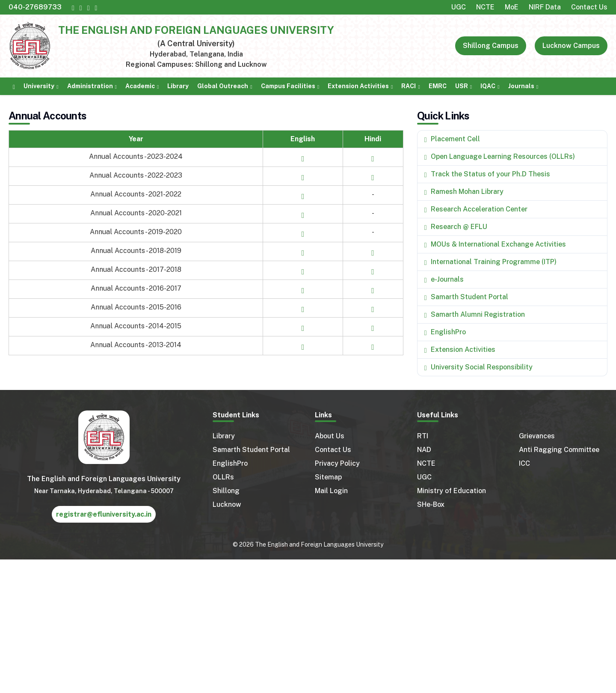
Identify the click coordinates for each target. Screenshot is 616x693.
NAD (424, 450)
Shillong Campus (491, 46)
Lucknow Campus (571, 46)
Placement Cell (455, 139)
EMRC (438, 86)
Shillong (226, 491)
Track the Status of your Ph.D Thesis (490, 174)
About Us (330, 436)
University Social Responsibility (482, 367)
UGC (459, 7)
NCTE (485, 7)
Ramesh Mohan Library (467, 192)
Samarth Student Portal (469, 297)
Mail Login (331, 491)
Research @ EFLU (459, 227)
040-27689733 (35, 7)
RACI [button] (409, 86)
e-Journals (447, 279)
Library (178, 86)
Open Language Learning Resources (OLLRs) (503, 156)
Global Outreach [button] (223, 86)
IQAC (488, 86)
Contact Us (589, 7)
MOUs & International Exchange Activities (498, 244)
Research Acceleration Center (479, 209)
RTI (423, 436)
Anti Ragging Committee (559, 450)
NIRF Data (545, 7)
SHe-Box (431, 504)
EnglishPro (448, 332)
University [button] (39, 86)
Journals (521, 86)
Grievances (537, 436)
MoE (512, 7)
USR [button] (462, 86)
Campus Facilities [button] (288, 86)
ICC (524, 463)
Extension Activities (463, 349)
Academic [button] (140, 86)
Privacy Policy (337, 463)
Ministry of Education (452, 491)
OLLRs (223, 477)
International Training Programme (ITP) (494, 262)
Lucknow (227, 504)
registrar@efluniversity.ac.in (104, 514)
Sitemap (328, 477)
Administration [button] (90, 86)
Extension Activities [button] (358, 86)
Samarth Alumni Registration (478, 314)
